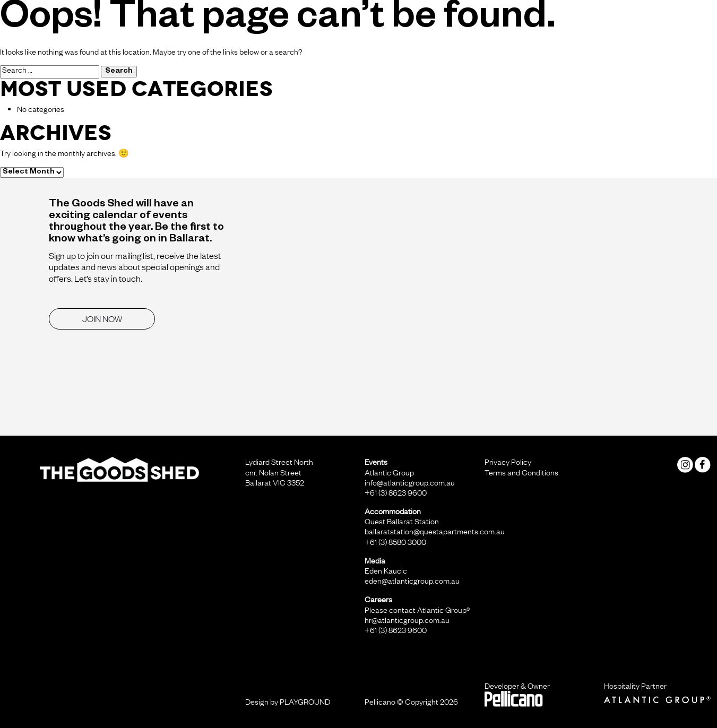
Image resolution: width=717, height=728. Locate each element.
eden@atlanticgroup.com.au (412, 580)
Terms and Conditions (521, 472)
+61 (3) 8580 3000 (395, 542)
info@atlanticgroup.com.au (410, 482)
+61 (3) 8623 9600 (396, 492)
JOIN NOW (102, 319)
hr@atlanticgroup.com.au (407, 620)
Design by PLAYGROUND (288, 701)
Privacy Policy (508, 462)
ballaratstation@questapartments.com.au (435, 531)
